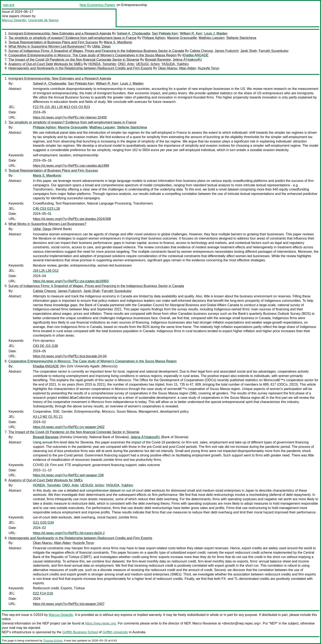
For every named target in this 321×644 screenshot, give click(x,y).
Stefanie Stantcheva (241, 38)
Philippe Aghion (154, 38)
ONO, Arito (126, 64)
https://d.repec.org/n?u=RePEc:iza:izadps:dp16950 (71, 281)
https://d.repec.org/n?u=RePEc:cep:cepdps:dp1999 (71, 166)
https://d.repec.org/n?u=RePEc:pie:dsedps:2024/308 (72, 219)
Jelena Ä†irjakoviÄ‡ (187, 60)
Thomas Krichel (53, 641)
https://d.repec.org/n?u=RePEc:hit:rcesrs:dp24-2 (69, 533)
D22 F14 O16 (43, 593)
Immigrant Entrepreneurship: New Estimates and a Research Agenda (60, 33)
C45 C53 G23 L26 (46, 209)
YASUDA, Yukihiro (175, 64)
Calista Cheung (201, 51)
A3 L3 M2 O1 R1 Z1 (48, 417)
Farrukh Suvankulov (274, 51)
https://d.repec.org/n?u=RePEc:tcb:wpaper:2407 (69, 604)
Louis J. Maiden (216, 33)
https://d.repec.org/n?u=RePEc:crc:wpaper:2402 (69, 427)
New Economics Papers (97, 5)
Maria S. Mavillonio (118, 42)
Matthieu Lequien (212, 38)
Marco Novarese (205, 623)
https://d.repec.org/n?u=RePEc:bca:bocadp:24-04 (70, 356)
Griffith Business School (80, 632)
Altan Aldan (187, 68)
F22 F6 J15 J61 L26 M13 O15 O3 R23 (61, 107)
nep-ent (9, 5)
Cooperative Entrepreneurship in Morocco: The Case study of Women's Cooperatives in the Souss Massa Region (93, 55)
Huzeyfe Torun (209, 68)
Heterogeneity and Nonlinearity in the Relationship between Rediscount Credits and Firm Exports (80, 68)
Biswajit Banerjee (158, 60)
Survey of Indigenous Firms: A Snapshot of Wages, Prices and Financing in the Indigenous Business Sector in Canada (96, 51)
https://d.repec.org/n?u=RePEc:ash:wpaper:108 (68, 475)
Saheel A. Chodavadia (133, 33)
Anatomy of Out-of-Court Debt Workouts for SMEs (46, 64)
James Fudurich (227, 51)
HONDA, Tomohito (102, 64)
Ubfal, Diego (101, 46)
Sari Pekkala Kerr (165, 33)
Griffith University (115, 632)
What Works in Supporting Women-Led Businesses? (47, 46)
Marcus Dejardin (14, 20)
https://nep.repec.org (100, 623)
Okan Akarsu (168, 68)
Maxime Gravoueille (182, 38)
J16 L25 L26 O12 (46, 271)
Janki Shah (249, 51)
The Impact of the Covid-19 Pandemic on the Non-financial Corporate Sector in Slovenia (74, 60)
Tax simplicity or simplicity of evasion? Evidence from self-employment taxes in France (72, 38)
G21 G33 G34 (43, 523)
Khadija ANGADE (195, 55)
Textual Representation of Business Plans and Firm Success (53, 42)
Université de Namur (43, 20)
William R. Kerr (191, 33)
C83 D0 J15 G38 (45, 346)
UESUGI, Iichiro (148, 64)
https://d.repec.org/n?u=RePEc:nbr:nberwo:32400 (70, 117)
